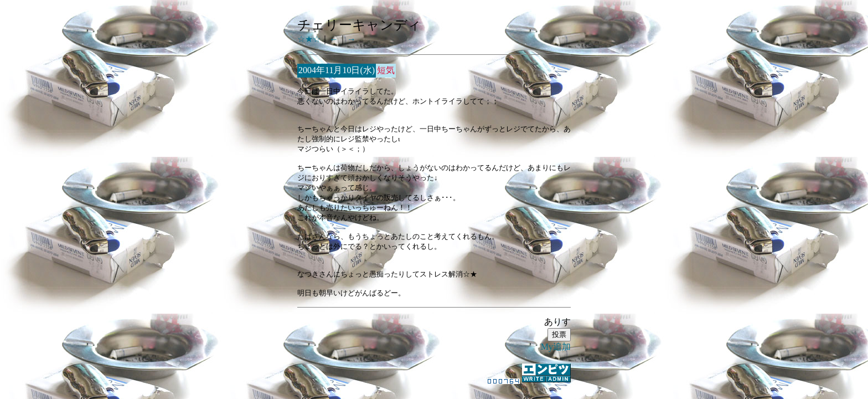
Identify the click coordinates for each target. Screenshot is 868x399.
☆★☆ (309, 39)
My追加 (556, 347)
